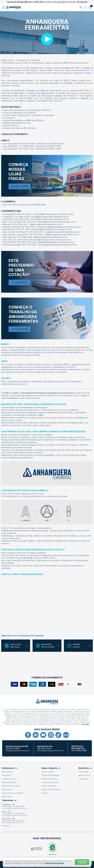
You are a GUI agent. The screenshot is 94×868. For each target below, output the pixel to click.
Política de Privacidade (51, 789)
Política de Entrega (49, 786)
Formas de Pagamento (51, 775)
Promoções (83, 779)
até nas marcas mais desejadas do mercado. (47, 2)
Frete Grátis (83, 772)
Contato (45, 793)
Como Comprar (48, 772)
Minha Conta (7, 789)
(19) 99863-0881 (79, 750)
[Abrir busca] (85, 7)
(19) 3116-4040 (44, 749)
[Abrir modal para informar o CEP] (81, 7)
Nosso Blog (7, 797)
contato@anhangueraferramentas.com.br (18, 751)
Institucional (10, 768)
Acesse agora (20, 329)
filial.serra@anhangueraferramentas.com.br (15, 816)
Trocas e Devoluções (50, 782)
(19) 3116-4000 (13, 749)
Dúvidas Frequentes (50, 779)
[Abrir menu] (4, 7)
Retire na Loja (84, 775)
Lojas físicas (7, 775)
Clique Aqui (20, 282)
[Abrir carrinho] (90, 7)
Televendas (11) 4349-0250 (13, 821)
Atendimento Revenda (11, 786)
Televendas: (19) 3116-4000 (13, 806)
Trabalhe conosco (9, 779)
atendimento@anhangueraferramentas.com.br (51, 751)
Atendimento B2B (9, 782)
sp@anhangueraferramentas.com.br (13, 823)
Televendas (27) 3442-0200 (14, 814)
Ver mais (86, 724)
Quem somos (7, 772)
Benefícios (85, 768)
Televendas (9, 800)
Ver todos (6, 826)
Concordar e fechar (82, 862)
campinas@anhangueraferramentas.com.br (15, 808)
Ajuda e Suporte (51, 768)
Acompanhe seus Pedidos (13, 793)
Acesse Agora (20, 186)
